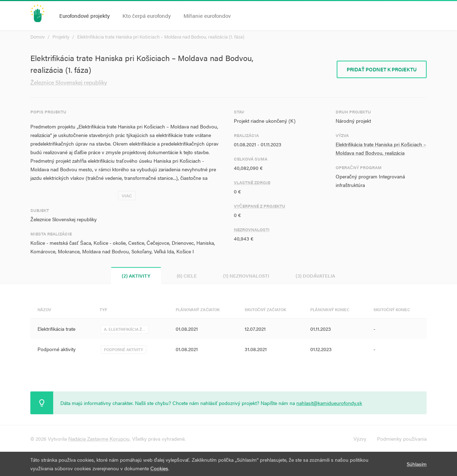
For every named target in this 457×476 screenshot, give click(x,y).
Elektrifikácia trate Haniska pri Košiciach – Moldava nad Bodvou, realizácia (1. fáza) (161, 37)
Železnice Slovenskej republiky (69, 82)
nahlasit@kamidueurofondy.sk (329, 403)
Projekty (61, 37)
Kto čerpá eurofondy (147, 16)
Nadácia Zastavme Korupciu (99, 439)
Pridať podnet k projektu (382, 69)
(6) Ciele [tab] (187, 276)
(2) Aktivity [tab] (136, 276)
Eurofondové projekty (84, 16)
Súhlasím (417, 464)
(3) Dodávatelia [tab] (315, 276)
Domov (37, 37)
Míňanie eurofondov (207, 16)
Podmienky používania (402, 439)
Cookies (159, 468)
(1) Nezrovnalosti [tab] (246, 276)
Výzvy (360, 439)
